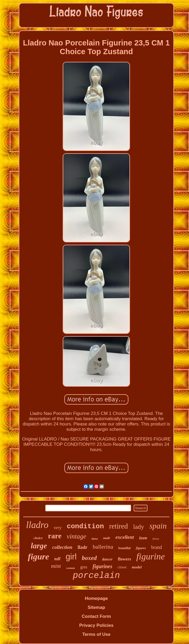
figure (38, 557)
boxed (89, 558)
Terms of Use (96, 634)
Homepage (96, 598)
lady (139, 527)
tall (57, 559)
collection (62, 547)
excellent (125, 537)
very (58, 528)
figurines (102, 566)
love (143, 538)
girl (71, 557)
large (39, 546)
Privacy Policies (96, 625)
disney (156, 539)
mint (56, 566)
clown (122, 567)
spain (158, 526)
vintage (76, 536)
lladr (82, 547)
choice (38, 538)
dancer (107, 559)
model (137, 567)
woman (71, 568)
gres (84, 567)
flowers (124, 559)
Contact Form (96, 616)
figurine (151, 556)
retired (119, 526)
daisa (95, 539)
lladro (37, 525)
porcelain (96, 576)
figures (141, 548)
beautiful (124, 548)
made (107, 538)
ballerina (103, 547)
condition (85, 526)
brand (157, 547)
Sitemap (96, 607)
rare (55, 536)
